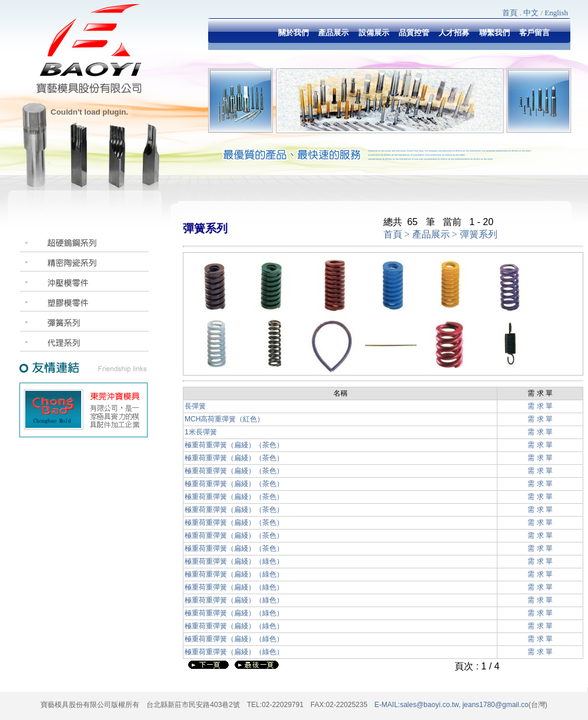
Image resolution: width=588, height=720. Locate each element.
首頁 (510, 13)
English (556, 13)
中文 (531, 13)
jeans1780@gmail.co (495, 705)
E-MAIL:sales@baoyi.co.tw (417, 705)
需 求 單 (540, 406)
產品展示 (431, 234)
